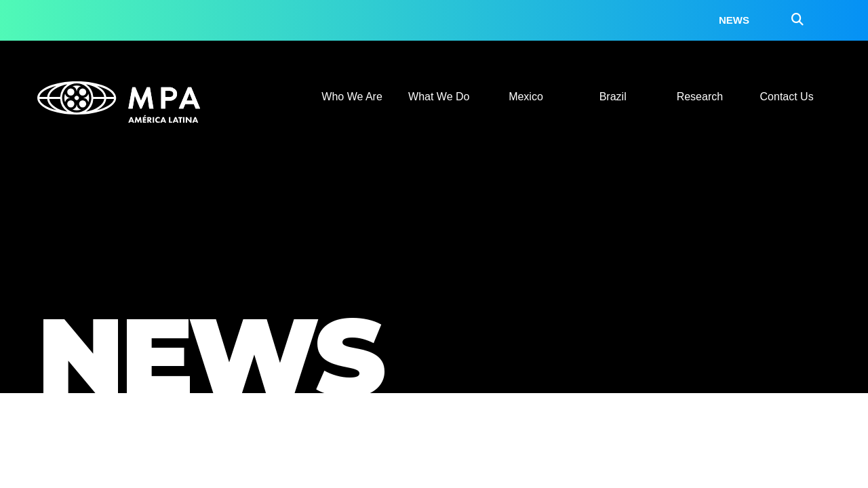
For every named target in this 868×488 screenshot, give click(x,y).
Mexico (526, 97)
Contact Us (787, 97)
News (734, 20)
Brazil (613, 97)
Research (700, 97)
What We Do (439, 97)
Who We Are (352, 97)
